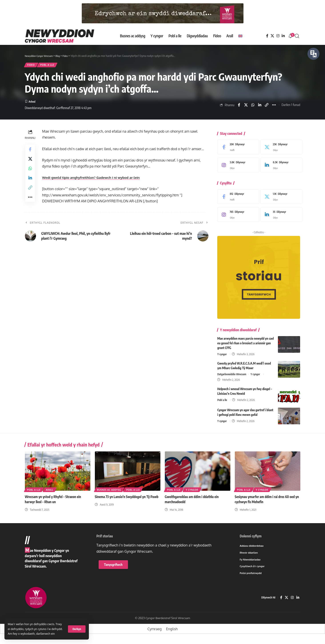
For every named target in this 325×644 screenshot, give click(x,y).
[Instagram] (278, 36)
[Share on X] (245, 107)
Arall (51, 491)
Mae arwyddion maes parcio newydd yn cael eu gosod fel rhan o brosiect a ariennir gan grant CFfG (245, 342)
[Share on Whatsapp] (252, 107)
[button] (77, 629)
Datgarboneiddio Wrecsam (233, 374)
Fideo (33, 66)
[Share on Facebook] (238, 107)
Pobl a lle (52, 66)
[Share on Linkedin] (259, 107)
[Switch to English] (240, 36)
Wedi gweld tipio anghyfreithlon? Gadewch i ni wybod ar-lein (94, 180)
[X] (272, 36)
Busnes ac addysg (110, 491)
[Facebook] (267, 36)
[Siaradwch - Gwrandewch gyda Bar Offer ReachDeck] (313, 54)
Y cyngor (222, 353)
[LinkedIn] (283, 36)
